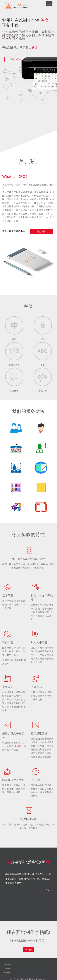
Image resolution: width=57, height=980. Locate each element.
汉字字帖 (7, 968)
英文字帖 (7, 972)
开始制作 (42, 231)
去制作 (29, 950)
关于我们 (7, 965)
